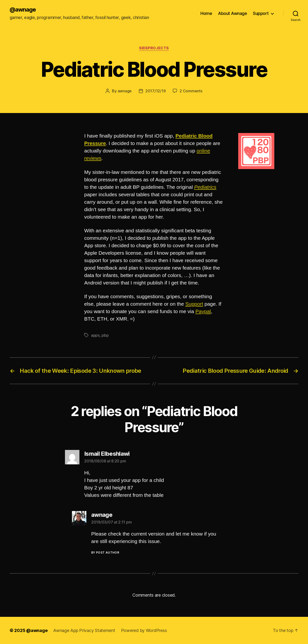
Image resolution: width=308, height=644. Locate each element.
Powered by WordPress (144, 630)
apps (95, 335)
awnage (125, 91)
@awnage (23, 10)
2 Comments (191, 91)
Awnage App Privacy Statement (84, 630)
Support (261, 13)
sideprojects (154, 48)
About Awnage (232, 13)
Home (206, 13)
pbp (105, 335)
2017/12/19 (155, 91)
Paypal (203, 311)
